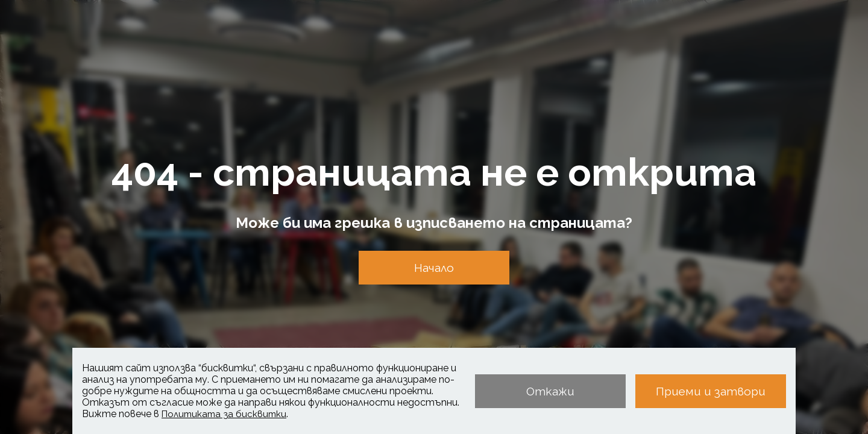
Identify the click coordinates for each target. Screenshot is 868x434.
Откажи (550, 391)
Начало (434, 268)
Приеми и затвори (711, 391)
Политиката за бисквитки (224, 414)
